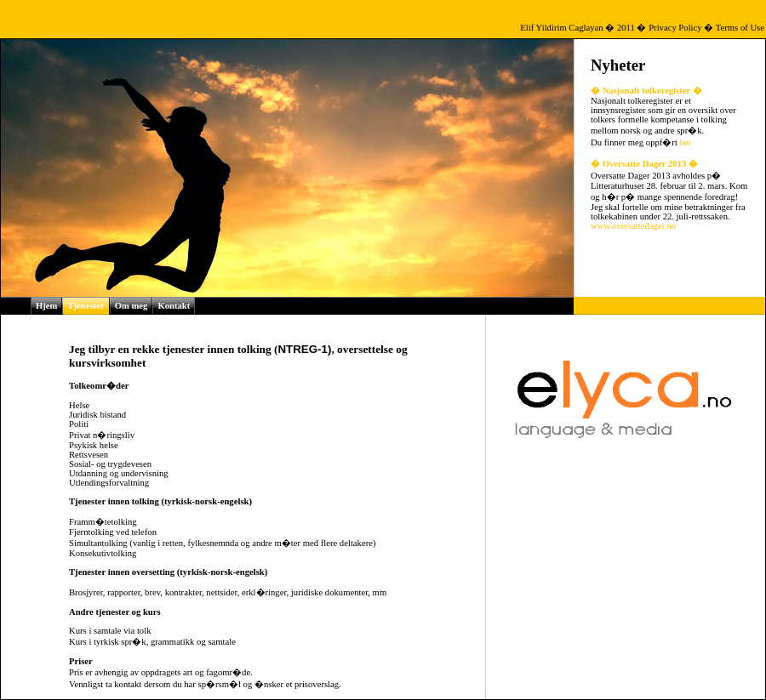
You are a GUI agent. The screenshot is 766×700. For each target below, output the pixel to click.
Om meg (131, 306)
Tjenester (86, 306)
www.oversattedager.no (633, 226)
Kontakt (174, 306)
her (686, 142)
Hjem (46, 306)
